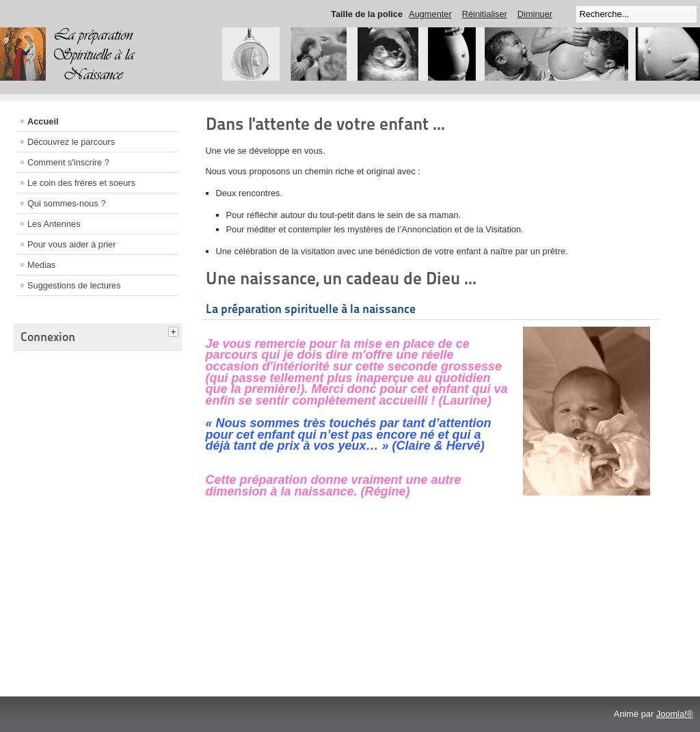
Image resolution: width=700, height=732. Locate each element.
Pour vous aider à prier (71, 244)
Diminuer (535, 14)
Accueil (43, 121)
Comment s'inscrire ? (68, 162)
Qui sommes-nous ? (67, 203)
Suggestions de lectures (74, 285)
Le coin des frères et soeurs (81, 183)
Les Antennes (54, 224)
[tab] (175, 330)
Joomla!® (675, 714)
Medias (41, 265)
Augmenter (430, 14)
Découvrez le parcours (71, 142)
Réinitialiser (485, 14)
